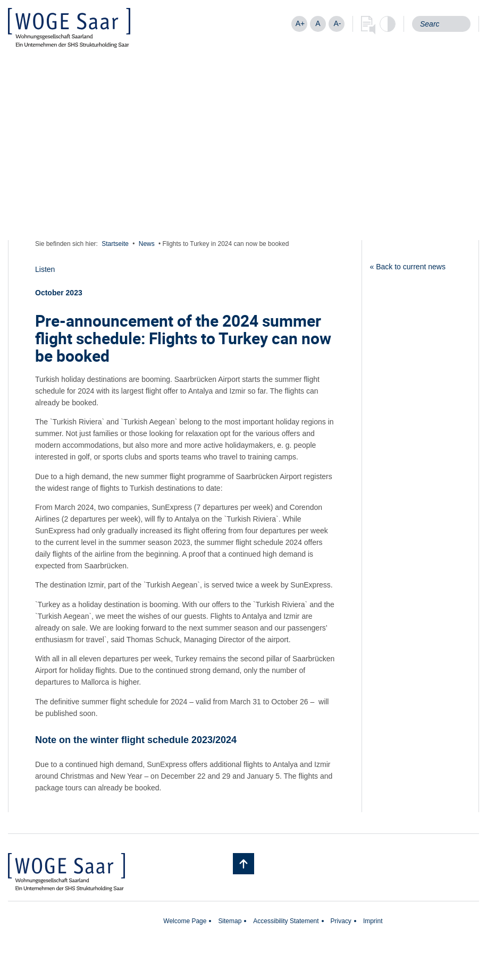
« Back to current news (408, 267)
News (147, 244)
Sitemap (230, 921)
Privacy (341, 921)
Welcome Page (185, 921)
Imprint (373, 921)
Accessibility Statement (286, 921)
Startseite (115, 244)
